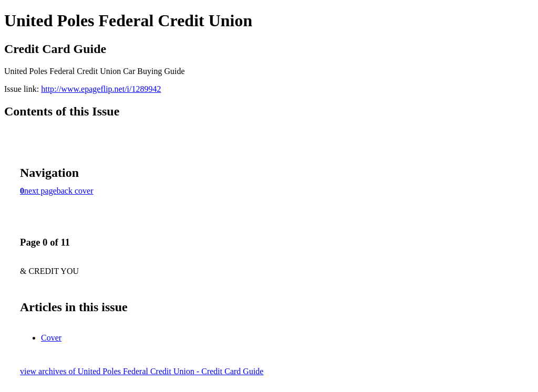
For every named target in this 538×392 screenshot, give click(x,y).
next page (40, 191)
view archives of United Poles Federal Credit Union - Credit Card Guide (142, 371)
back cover (75, 191)
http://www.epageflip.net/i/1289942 (101, 89)
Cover (51, 338)
